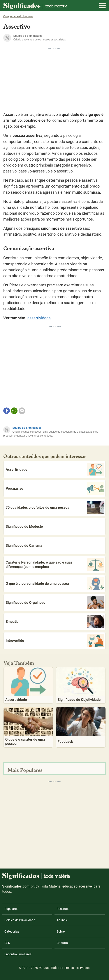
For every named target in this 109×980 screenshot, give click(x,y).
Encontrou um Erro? (18, 954)
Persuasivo (55, 489)
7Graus (44, 968)
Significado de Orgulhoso (55, 603)
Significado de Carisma (24, 546)
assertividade (39, 318)
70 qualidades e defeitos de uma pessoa (55, 508)
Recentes (63, 909)
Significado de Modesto (24, 527)
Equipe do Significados (27, 428)
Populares (11, 909)
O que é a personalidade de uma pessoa (55, 584)
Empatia (55, 622)
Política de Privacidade (20, 920)
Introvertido (55, 641)
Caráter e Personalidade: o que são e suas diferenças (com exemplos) (55, 565)
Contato (62, 943)
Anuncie (62, 920)
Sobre (61, 931)
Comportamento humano (18, 16)
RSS (7, 943)
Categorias (12, 931)
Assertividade (55, 470)
